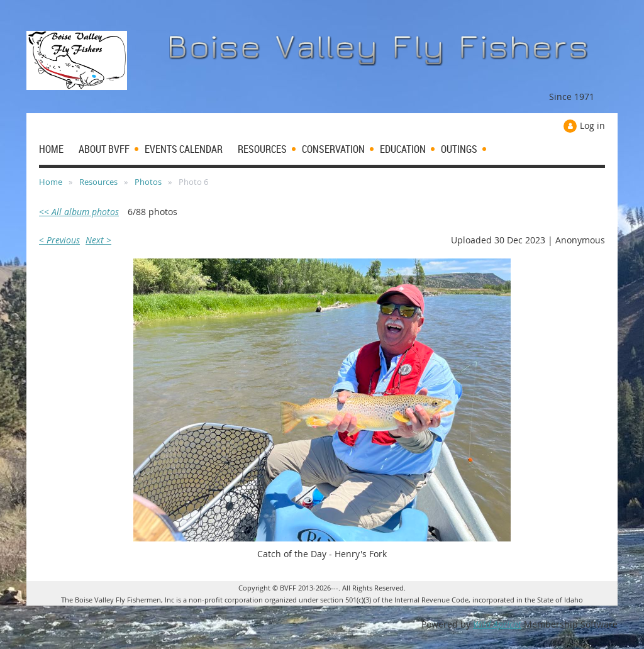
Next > (98, 240)
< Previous (59, 240)
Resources (98, 182)
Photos (148, 182)
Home (51, 182)
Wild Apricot (497, 624)
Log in (592, 125)
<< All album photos (79, 212)
